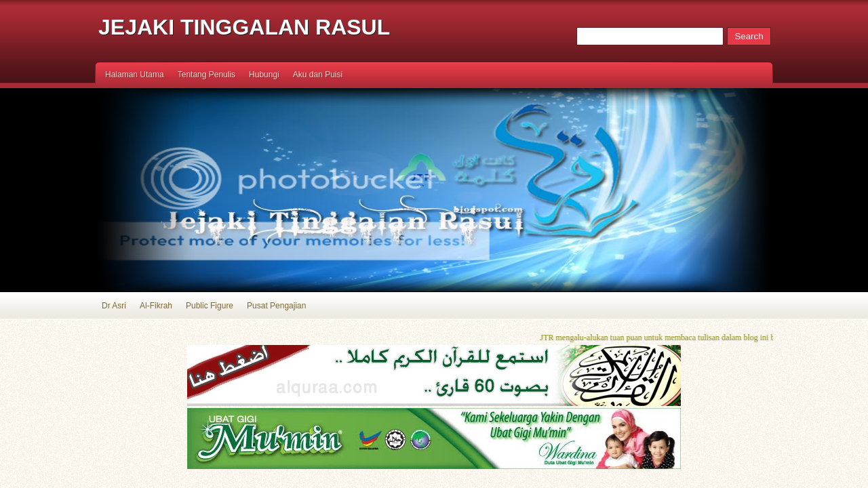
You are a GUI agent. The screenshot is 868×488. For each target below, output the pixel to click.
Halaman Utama (135, 75)
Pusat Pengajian (276, 306)
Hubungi (264, 75)
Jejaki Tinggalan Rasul (244, 27)
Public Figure (210, 306)
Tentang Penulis (206, 75)
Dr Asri (114, 306)
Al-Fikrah (156, 306)
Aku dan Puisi (318, 75)
